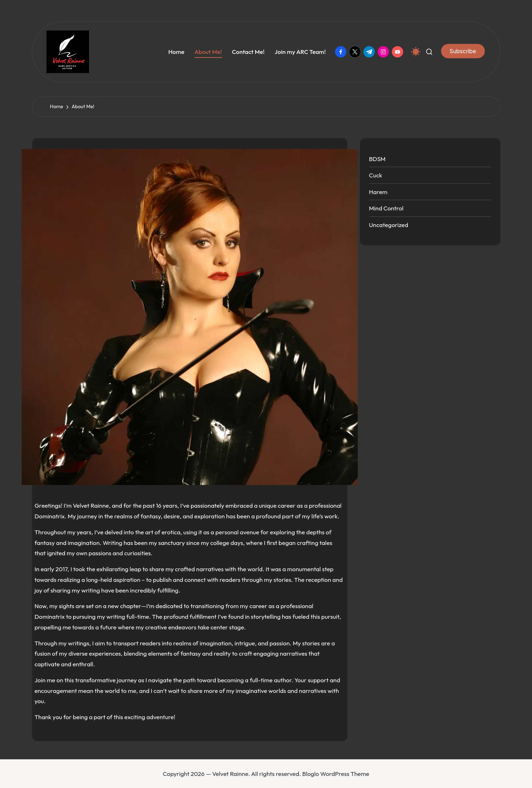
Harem (378, 192)
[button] (463, 51)
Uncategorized (389, 225)
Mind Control (386, 208)
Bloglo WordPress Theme (336, 774)
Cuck (376, 175)
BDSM (377, 159)
